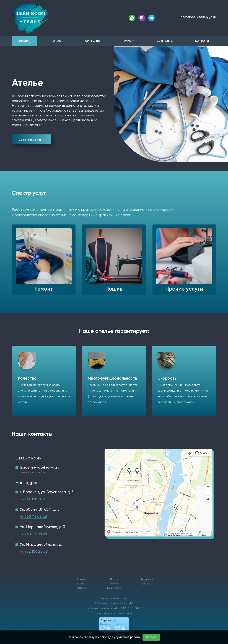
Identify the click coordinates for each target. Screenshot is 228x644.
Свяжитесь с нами (32, 140)
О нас (57, 41)
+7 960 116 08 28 (33, 534)
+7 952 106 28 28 (34, 551)
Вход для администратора (114, 598)
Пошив (114, 579)
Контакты (202, 41)
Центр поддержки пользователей (114, 613)
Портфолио (92, 41)
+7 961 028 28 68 (34, 499)
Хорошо (151, 637)
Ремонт (114, 584)
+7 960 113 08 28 (33, 516)
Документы (164, 41)
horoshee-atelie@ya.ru (198, 17)
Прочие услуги (114, 588)
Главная (25, 41)
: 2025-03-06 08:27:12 (131, 608)
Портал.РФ (127, 603)
